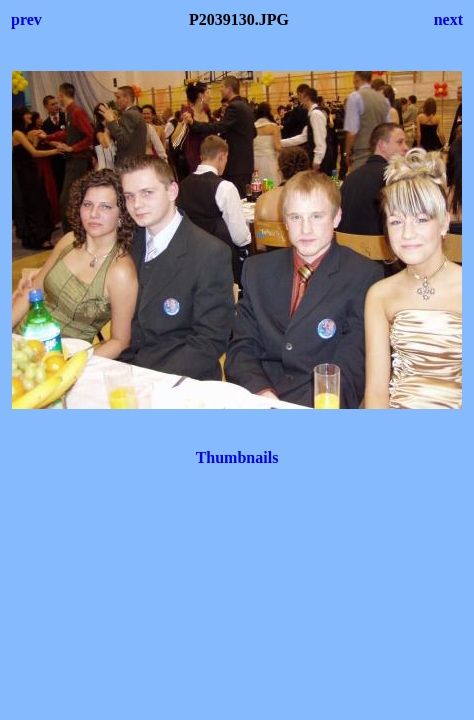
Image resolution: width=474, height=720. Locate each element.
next (448, 19)
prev (26, 19)
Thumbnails (237, 457)
